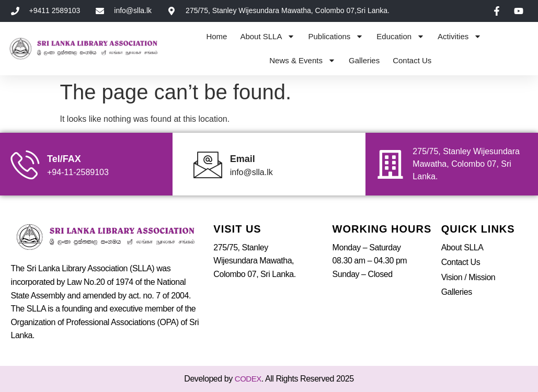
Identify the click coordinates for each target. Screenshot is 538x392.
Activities (460, 36)
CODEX (248, 379)
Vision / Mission (468, 277)
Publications (336, 36)
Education (400, 36)
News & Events (302, 60)
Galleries (364, 60)
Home (216, 36)
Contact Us (412, 60)
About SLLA (267, 36)
